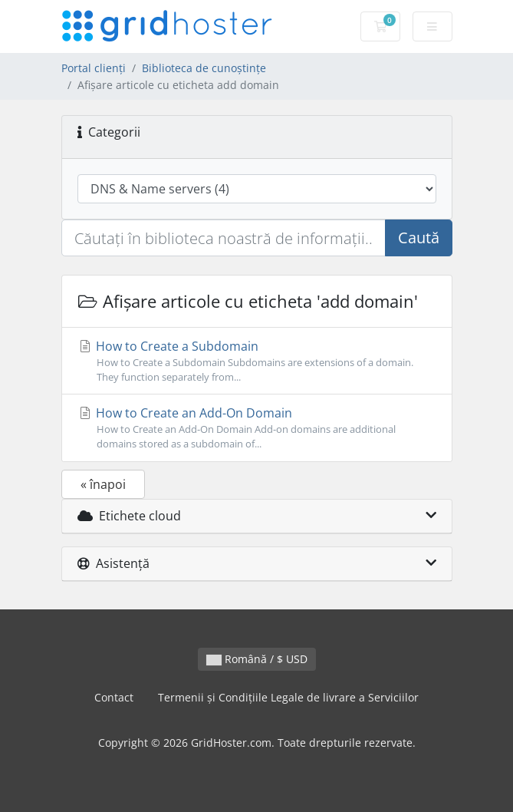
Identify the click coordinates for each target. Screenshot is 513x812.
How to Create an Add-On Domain (257, 428)
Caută (419, 238)
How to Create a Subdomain (257, 361)
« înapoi (103, 484)
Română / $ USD (257, 659)
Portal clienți (94, 68)
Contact (114, 697)
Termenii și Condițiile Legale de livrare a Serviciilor (288, 697)
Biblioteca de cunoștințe (204, 68)
